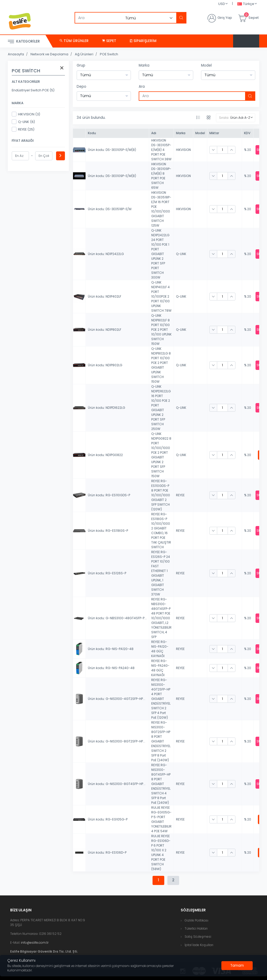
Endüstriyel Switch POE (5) (33, 90)
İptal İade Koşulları (199, 945)
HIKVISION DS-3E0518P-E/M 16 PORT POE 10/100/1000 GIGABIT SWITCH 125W (161, 209)
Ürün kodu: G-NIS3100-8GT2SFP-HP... (117, 741)
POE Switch (109, 54)
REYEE (180, 495)
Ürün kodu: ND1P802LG (105, 365)
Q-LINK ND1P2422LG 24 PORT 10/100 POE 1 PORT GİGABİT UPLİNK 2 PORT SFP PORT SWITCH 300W (160, 254)
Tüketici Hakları (196, 928)
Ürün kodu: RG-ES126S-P (107, 573)
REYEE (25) (23, 129)
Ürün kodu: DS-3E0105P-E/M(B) (112, 150)
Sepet (109, 41)
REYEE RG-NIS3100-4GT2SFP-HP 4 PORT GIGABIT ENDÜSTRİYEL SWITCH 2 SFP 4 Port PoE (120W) (161, 699)
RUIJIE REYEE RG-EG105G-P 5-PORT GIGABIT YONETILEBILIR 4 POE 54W (161, 819)
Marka (144, 65)
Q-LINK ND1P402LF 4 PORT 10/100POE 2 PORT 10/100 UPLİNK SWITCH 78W (161, 296)
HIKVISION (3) (26, 114)
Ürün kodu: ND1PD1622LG (107, 408)
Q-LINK (181, 254)
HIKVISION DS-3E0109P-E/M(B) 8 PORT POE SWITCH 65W (161, 176)
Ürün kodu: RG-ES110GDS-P (109, 495)
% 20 (248, 150)
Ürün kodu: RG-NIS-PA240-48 (111, 668)
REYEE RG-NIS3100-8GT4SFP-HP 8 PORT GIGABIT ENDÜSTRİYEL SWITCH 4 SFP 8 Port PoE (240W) (161, 784)
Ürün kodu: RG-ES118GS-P (108, 531)
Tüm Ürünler (74, 41)
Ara (142, 87)
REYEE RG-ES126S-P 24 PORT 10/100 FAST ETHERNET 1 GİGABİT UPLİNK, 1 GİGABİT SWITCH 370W (161, 573)
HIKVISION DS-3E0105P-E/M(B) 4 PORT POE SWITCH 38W (161, 150)
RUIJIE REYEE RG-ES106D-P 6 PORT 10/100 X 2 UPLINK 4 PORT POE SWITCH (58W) (161, 852)
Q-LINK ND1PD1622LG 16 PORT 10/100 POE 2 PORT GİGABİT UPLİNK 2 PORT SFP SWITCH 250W (161, 408)
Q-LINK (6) (23, 122)
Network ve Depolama (49, 54)
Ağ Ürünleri (84, 54)
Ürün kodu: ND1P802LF (105, 330)
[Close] (237, 966)
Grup (81, 65)
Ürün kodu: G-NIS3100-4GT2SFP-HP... (117, 699)
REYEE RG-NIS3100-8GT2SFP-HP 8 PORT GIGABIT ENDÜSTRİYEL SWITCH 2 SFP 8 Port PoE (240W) (161, 741)
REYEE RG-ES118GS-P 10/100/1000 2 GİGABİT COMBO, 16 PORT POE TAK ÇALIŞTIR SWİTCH (161, 531)
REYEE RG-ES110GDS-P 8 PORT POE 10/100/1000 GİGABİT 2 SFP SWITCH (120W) (161, 495)
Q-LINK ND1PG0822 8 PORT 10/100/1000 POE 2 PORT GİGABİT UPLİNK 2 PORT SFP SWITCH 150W (161, 455)
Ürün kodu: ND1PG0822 (105, 455)
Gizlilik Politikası (196, 920)
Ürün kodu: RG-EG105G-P (108, 819)
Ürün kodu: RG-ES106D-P (107, 852)
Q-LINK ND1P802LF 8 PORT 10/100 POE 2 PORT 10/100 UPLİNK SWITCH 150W (161, 330)
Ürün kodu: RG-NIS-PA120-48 (111, 649)
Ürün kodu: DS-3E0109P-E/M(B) (112, 176)
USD (222, 4)
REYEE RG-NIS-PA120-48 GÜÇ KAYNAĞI (160, 649)
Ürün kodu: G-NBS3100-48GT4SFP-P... (117, 618)
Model (206, 65)
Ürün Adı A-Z (240, 118)
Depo (81, 87)
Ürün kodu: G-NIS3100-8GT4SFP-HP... (117, 784)
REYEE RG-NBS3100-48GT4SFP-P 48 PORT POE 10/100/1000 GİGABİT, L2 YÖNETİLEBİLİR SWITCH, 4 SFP (161, 618)
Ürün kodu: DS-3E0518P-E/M (110, 209)
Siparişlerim (143, 41)
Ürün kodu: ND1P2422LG (106, 254)
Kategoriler (24, 42)
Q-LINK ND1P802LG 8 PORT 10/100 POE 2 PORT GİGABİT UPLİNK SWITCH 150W (161, 365)
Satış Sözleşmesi (198, 937)
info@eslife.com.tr (35, 943)
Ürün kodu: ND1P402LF (105, 296)
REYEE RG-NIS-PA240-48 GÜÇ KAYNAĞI (160, 668)
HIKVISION (183, 150)
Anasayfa (16, 54)
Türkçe (246, 4)
